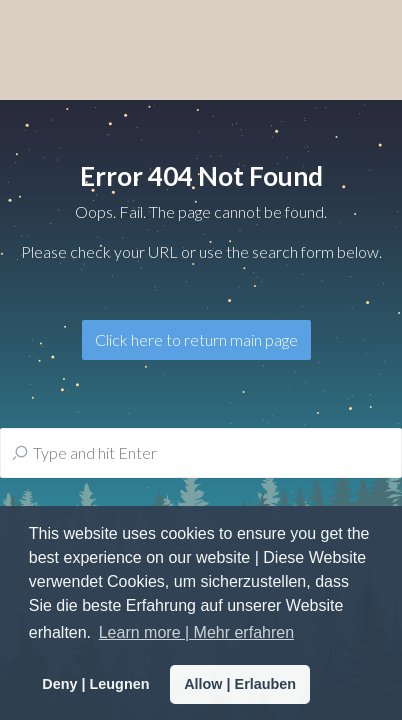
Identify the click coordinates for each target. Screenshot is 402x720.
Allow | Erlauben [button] (240, 684)
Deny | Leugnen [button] (95, 684)
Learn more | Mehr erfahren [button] (196, 632)
